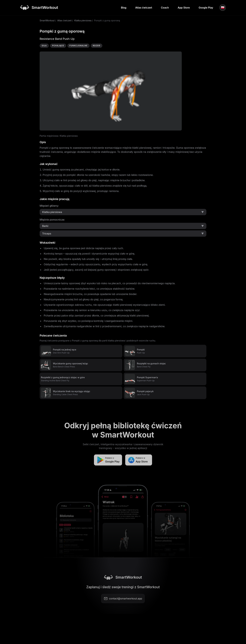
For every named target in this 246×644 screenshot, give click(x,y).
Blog (124, 8)
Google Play (206, 8)
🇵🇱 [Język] (223, 8)
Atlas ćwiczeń (144, 8)
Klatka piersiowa (83, 20)
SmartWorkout (47, 20)
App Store (184, 8)
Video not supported (111, 91)
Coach (165, 8)
